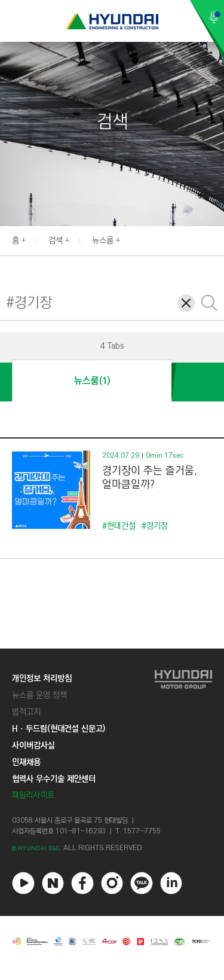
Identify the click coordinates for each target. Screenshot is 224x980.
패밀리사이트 (33, 795)
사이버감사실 (33, 745)
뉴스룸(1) (92, 381)
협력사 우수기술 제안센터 (54, 779)
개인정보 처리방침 (42, 678)
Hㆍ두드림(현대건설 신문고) (59, 729)
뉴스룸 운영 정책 (39, 695)
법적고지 (26, 712)
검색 (56, 241)
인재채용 (26, 762)
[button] (217, 239)
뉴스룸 (103, 241)
